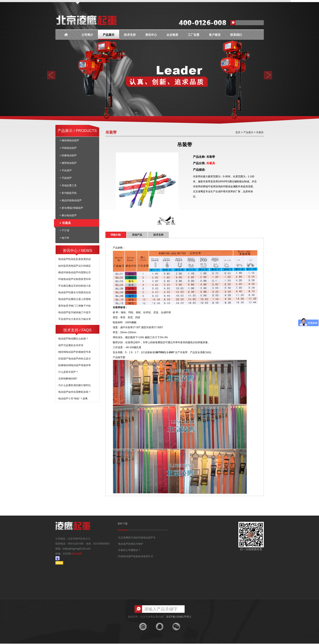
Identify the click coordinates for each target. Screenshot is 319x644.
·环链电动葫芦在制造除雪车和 (74, 279)
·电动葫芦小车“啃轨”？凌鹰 (73, 399)
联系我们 (236, 35)
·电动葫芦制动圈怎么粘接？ (73, 339)
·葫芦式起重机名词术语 (71, 345)
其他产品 (137, 235)
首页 (238, 132)
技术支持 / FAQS (77, 330)
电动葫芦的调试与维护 (130, 544)
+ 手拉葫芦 (66, 170)
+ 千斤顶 (64, 230)
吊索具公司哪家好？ (129, 550)
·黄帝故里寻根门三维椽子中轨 (74, 306)
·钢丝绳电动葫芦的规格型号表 (74, 352)
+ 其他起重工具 (68, 185)
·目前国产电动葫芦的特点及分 (74, 359)
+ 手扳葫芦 (66, 178)
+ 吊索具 (63, 223)
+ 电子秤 (64, 238)
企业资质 (172, 35)
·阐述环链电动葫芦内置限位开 (74, 272)
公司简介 (87, 35)
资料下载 (123, 524)
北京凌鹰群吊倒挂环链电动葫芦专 (137, 538)
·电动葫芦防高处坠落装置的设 (74, 259)
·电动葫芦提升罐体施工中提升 (74, 312)
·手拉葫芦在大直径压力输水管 (74, 319)
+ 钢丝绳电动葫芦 (69, 140)
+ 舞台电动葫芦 (68, 215)
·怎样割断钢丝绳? (68, 379)
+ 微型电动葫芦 (68, 163)
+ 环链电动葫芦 (68, 148)
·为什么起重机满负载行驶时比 (74, 385)
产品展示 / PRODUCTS (77, 131)
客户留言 (215, 35)
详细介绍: (116, 235)
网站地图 (77, 554)
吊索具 (260, 132)
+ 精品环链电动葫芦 (71, 200)
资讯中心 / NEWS (77, 251)
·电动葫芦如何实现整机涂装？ (74, 392)
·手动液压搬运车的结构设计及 (74, 286)
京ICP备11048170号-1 (179, 617)
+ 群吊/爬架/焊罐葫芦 (71, 208)
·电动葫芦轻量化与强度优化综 (74, 292)
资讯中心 (151, 35)
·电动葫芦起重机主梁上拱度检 (74, 299)
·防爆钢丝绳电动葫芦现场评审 (74, 365)
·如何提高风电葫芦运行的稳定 (74, 266)
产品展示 (109, 35)
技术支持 (130, 35)
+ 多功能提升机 (68, 193)
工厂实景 (194, 35)
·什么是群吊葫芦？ (68, 372)
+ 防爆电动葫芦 (68, 155)
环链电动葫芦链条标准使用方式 (135, 556)
